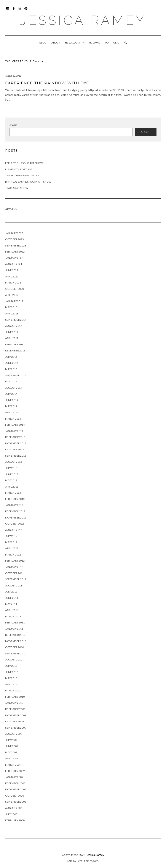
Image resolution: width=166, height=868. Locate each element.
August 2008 (14, 808)
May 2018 (11, 307)
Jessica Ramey (83, 20)
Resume (95, 43)
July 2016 (11, 357)
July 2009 (11, 740)
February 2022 (15, 252)
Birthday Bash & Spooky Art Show (28, 182)
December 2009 (15, 709)
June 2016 (12, 363)
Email (8, 10)
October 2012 (14, 524)
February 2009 (15, 771)
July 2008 (11, 814)
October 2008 (14, 796)
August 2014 (14, 388)
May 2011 (11, 604)
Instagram (20, 10)
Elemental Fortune (19, 169)
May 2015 (11, 381)
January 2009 (14, 777)
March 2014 (13, 419)
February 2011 (15, 622)
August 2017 (14, 326)
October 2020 (14, 289)
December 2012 (15, 511)
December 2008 (15, 783)
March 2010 (13, 690)
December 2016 (15, 350)
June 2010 (12, 672)
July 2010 (11, 666)
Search (14, 125)
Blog (43, 43)
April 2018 (12, 313)
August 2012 (14, 530)
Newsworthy (75, 43)
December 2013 (15, 437)
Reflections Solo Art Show (24, 163)
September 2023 (16, 246)
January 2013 (14, 505)
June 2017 (12, 332)
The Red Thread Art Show (22, 175)
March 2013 (13, 493)
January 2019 (14, 301)
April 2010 (12, 684)
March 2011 (13, 616)
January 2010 (14, 703)
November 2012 (16, 518)
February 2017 (15, 344)
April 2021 (12, 276)
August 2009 (14, 734)
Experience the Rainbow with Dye (47, 83)
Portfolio (112, 43)
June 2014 (12, 400)
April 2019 (12, 295)
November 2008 (16, 789)
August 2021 (14, 264)
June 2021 (12, 270)
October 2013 (14, 449)
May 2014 (11, 406)
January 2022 (14, 258)
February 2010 (15, 697)
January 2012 (14, 567)
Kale (70, 861)
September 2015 (16, 375)
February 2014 (15, 425)
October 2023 (14, 239)
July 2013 (11, 468)
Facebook (14, 10)
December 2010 (15, 635)
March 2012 (13, 555)
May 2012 (11, 542)
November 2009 (16, 715)
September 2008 (16, 802)
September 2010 (16, 653)
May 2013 (11, 480)
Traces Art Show (17, 188)
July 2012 (11, 536)
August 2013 (14, 462)
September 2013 (16, 456)
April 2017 (12, 338)
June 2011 (12, 598)
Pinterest (26, 10)
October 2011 (14, 573)
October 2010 (14, 647)
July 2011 (11, 592)
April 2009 (12, 758)
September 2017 (16, 320)
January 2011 (14, 629)
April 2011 (12, 610)
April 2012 (12, 548)
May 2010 (11, 678)
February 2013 (15, 499)
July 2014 (11, 394)
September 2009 (16, 728)
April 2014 (12, 412)
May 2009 (11, 752)
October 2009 (14, 721)
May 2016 (11, 369)
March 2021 (13, 283)
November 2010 (16, 641)
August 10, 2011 (13, 76)
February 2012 (15, 561)
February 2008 (15, 820)
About (56, 43)
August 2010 (14, 659)
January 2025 (14, 233)
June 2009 (12, 746)
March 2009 (13, 765)
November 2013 (16, 443)
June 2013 (12, 474)
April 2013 (12, 487)
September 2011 (16, 579)
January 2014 (14, 431)
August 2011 (14, 585)
